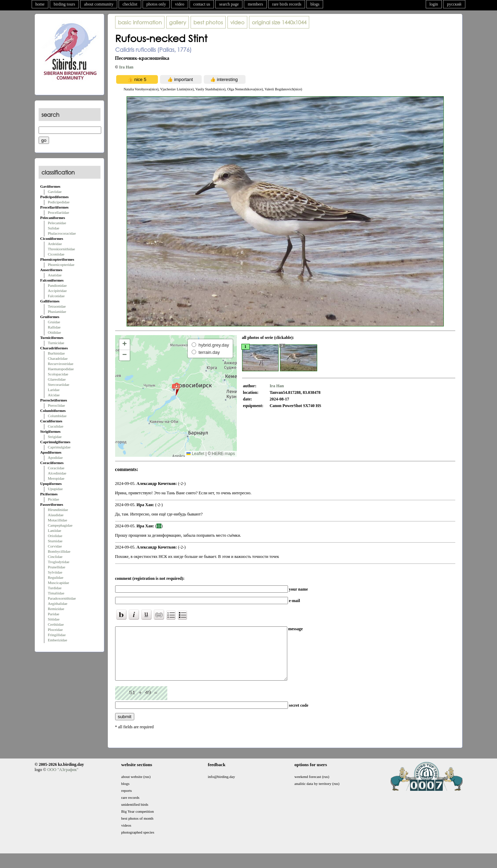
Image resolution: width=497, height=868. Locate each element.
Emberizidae (58, 640)
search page (229, 4)
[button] (176, 389)
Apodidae (55, 457)
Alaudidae (56, 515)
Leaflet (195, 454)
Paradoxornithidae (62, 598)
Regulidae (56, 577)
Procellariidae (59, 212)
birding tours (64, 4)
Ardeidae (55, 244)
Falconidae (56, 296)
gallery (178, 22)
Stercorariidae (59, 384)
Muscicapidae (59, 583)
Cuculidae (56, 426)
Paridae (54, 614)
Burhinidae (57, 353)
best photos (208, 22)
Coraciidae (56, 468)
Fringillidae (57, 635)
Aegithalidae (58, 603)
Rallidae (54, 327)
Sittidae (54, 619)
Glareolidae (57, 379)
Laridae (54, 390)
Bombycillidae (59, 551)
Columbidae (57, 416)
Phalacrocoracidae (62, 233)
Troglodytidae (59, 562)
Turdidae (55, 588)
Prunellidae (57, 567)
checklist (130, 4)
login (434, 4)
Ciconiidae (56, 254)
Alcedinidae (57, 473)
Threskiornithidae (62, 249)
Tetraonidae (57, 306)
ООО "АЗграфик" (63, 780)
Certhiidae (56, 624)
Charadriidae (58, 358)
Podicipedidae (59, 202)
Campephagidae (60, 525)
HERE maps (223, 454)
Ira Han (126, 67)
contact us (202, 4)
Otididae (55, 332)
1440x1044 (279, 22)
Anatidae (55, 275)
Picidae (54, 499)
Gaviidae (55, 192)
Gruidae (54, 322)
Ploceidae (55, 630)
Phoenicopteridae (61, 265)
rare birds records (287, 4)
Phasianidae (57, 311)
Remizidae (56, 609)
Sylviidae (55, 572)
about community (99, 4)
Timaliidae (56, 593)
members (255, 4)
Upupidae (55, 489)
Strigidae (55, 437)
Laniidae (55, 530)
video (180, 4)
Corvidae (55, 546)
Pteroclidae (57, 405)
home (40, 4)
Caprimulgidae (59, 447)
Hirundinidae (58, 510)
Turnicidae (56, 343)
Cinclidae (55, 557)
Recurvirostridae (61, 364)
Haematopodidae (61, 369)
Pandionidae (57, 285)
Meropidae (56, 478)
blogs (315, 4)
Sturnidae (55, 541)
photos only (156, 4)
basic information (140, 22)
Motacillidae (58, 520)
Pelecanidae (57, 223)
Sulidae (54, 228)
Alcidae (54, 395)
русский (454, 4)
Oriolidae (55, 536)
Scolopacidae (58, 374)
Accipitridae (57, 291)
